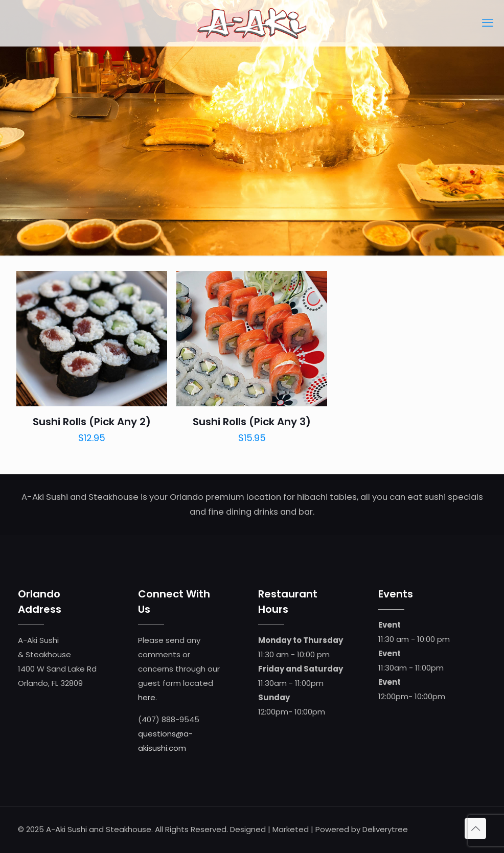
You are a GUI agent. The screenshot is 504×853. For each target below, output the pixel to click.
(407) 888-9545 (169, 719)
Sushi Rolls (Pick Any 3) (252, 422)
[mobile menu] (488, 23)
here (147, 697)
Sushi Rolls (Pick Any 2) (92, 422)
